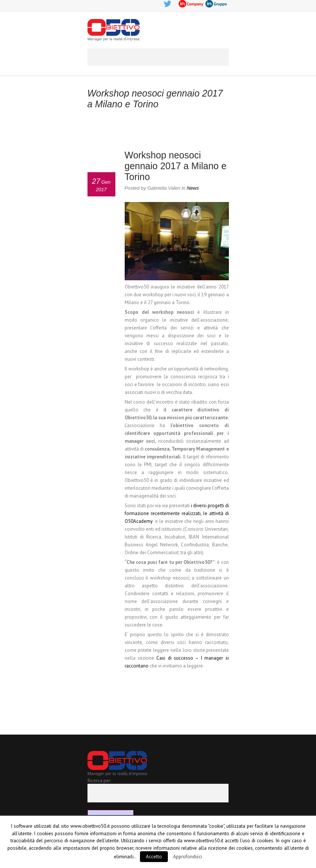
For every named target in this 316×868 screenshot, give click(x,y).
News (193, 188)
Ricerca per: (99, 781)
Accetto (154, 857)
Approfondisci (188, 856)
